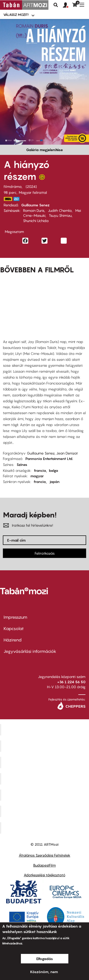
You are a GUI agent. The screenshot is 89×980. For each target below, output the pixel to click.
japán (55, 482)
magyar (37, 476)
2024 (31, 186)
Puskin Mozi (45, 779)
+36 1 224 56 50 (71, 682)
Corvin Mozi (45, 730)
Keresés (56, 5)
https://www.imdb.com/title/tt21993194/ (8, 199)
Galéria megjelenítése (44, 150)
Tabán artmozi (45, 811)
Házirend (13, 640)
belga (54, 470)
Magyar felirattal (33, 192)
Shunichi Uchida (36, 221)
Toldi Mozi (45, 828)
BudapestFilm (44, 865)
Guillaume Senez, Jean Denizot (52, 453)
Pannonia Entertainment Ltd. (49, 459)
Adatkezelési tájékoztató (44, 875)
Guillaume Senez (35, 205)
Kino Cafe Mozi (45, 746)
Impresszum (15, 617)
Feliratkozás (45, 553)
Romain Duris (34, 210)
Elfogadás (45, 959)
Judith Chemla (60, 210)
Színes (22, 464)
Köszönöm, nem (44, 972)
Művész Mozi (45, 762)
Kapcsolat (14, 629)
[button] (68, 5)
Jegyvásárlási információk (30, 651)
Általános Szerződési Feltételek (44, 855)
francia (40, 470)
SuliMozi (45, 795)
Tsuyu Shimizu (60, 215)
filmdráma (13, 186)
